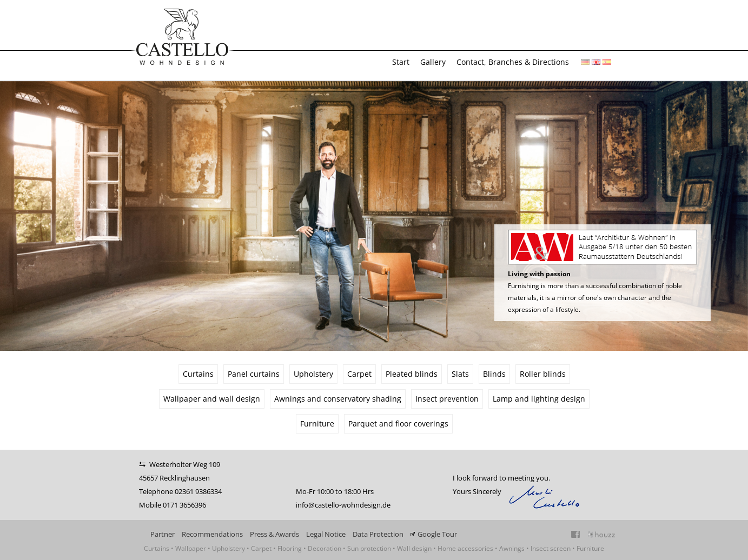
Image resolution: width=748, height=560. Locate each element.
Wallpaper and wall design (212, 399)
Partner (163, 534)
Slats (460, 374)
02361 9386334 (198, 491)
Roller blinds (543, 374)
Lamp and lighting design (539, 399)
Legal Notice (326, 534)
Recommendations (212, 534)
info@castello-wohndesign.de (343, 505)
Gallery (433, 62)
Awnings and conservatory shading (338, 399)
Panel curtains (254, 374)
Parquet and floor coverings (398, 424)
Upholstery (313, 374)
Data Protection (378, 534)
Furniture (317, 424)
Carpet (359, 374)
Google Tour (437, 534)
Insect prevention (447, 399)
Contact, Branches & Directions (513, 62)
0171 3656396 (184, 505)
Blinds (494, 374)
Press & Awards (274, 534)
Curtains (198, 374)
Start (401, 62)
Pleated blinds (412, 374)
